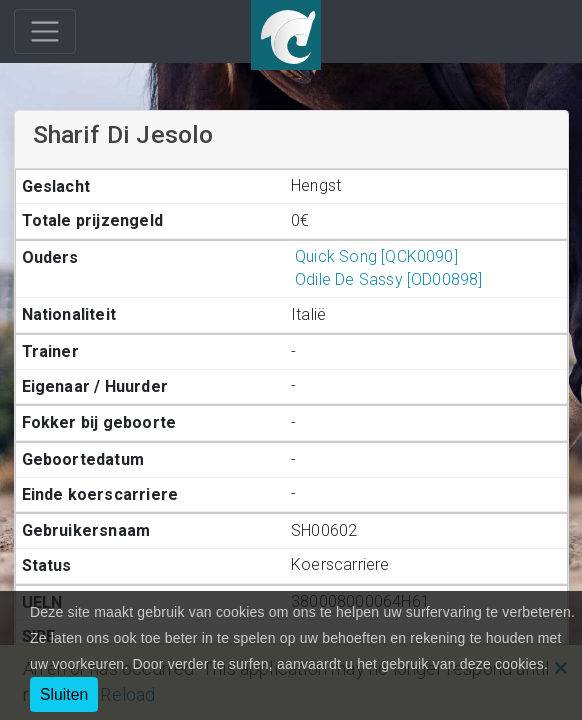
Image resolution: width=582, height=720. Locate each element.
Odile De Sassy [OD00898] (387, 279)
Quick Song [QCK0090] (374, 256)
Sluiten (64, 694)
